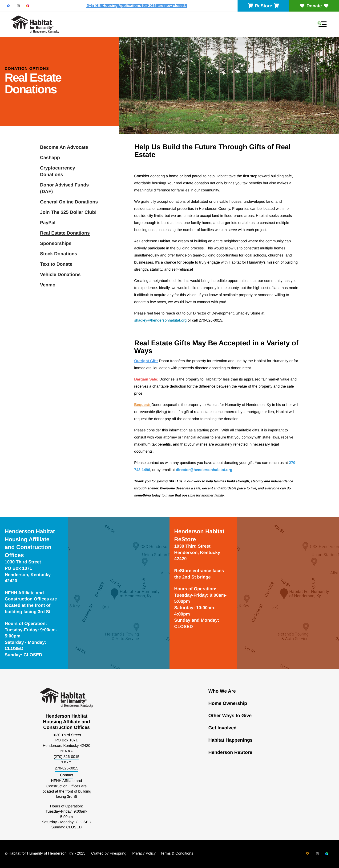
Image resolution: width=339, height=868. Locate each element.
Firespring (118, 854)
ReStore (263, 6)
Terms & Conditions (177, 854)
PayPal (48, 223)
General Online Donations (69, 202)
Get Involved (222, 728)
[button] (322, 24)
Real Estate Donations (65, 233)
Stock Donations (59, 254)
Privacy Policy (144, 854)
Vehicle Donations (60, 275)
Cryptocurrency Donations (58, 171)
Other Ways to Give (230, 716)
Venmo (48, 285)
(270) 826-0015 (67, 757)
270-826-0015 (67, 768)
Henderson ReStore (230, 752)
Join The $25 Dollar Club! (68, 212)
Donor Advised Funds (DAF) (64, 188)
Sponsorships (56, 244)
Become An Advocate (64, 147)
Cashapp (50, 158)
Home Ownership (228, 703)
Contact (67, 775)
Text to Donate (56, 264)
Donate (314, 6)
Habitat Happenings (230, 740)
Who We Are (222, 691)
